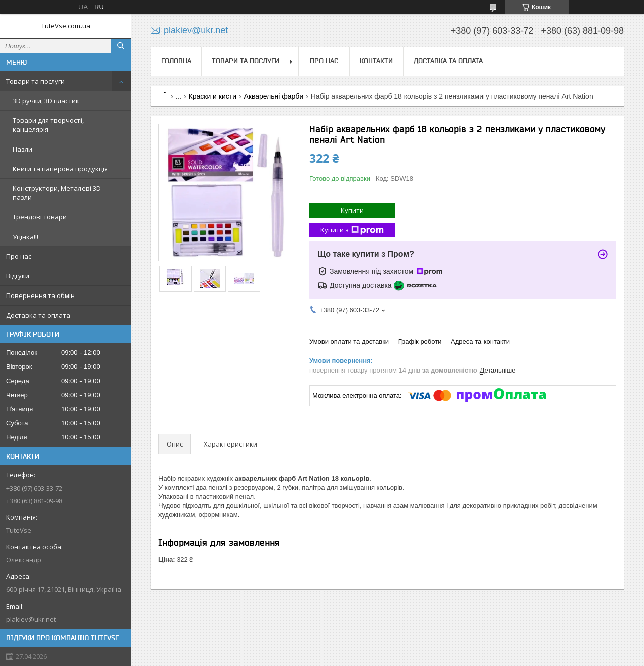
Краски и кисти (213, 96)
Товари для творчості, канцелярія (48, 125)
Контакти (376, 61)
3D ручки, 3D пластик (46, 101)
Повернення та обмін (41, 295)
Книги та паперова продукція (60, 169)
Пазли (22, 149)
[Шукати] (121, 46)
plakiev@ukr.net (31, 619)
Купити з (352, 230)
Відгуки (18, 276)
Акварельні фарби (273, 96)
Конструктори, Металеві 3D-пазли (58, 193)
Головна (176, 61)
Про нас (19, 256)
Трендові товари (40, 217)
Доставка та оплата (38, 315)
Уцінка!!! (25, 237)
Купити (352, 210)
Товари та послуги (35, 81)
